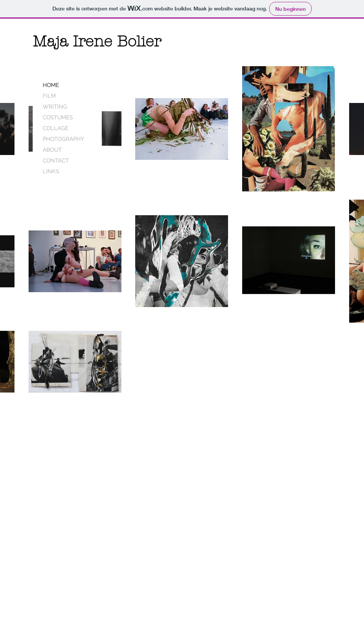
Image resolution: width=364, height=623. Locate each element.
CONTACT (56, 161)
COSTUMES (58, 117)
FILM (49, 96)
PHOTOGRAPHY (64, 139)
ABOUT (52, 150)
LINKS (51, 171)
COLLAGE (56, 128)
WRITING (55, 107)
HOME (51, 85)
